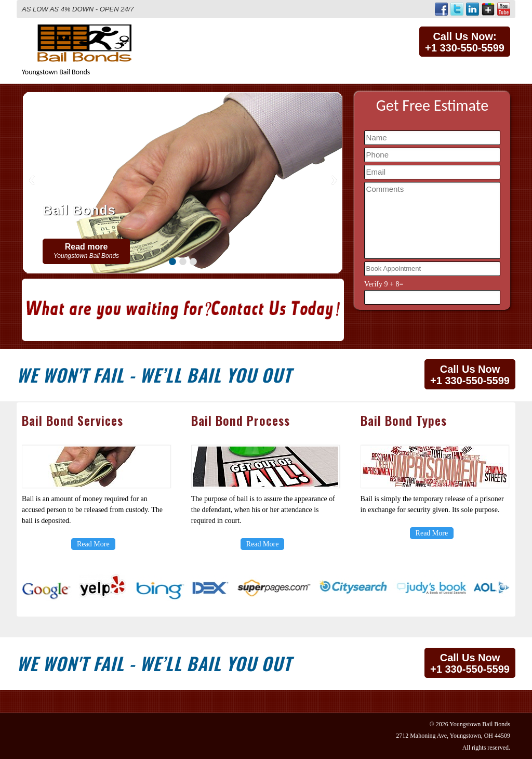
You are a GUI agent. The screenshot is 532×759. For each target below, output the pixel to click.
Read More (93, 544)
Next (334, 180)
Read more (86, 251)
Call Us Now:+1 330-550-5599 (465, 42)
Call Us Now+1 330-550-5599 (470, 375)
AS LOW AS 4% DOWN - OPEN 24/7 (78, 9)
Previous (32, 180)
